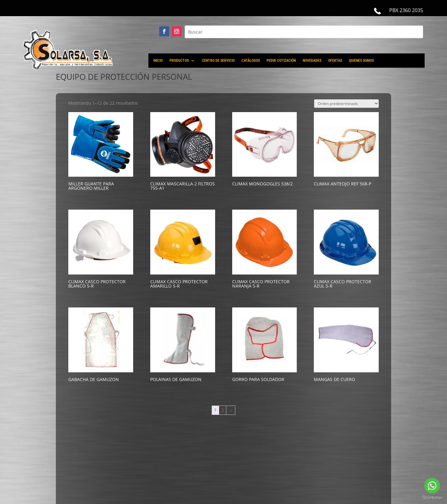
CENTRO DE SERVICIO (218, 61)
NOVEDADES (312, 61)
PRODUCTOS (179, 61)
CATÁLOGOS (251, 61)
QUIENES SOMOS (361, 61)
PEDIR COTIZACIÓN (281, 61)
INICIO (158, 61)
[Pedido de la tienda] (346, 104)
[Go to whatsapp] (432, 486)
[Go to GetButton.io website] (432, 498)
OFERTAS (335, 61)
